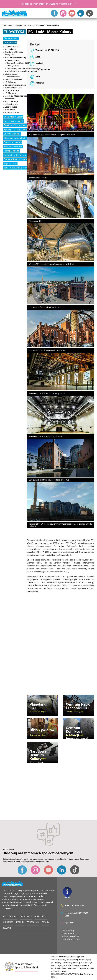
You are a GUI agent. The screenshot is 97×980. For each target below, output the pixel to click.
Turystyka (18, 25)
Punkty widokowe (12, 112)
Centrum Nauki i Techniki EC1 (19, 63)
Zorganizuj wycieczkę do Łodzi (18, 159)
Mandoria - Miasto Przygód (16, 96)
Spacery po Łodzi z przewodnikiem (20, 130)
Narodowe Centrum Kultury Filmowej (22, 71)
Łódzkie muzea (11, 107)
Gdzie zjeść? (41, 916)
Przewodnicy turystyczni (15, 155)
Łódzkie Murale (11, 74)
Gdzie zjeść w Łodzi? (13, 121)
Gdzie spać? (26, 916)
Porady (45, 922)
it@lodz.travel (71, 923)
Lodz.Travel (7, 25)
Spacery (20, 922)
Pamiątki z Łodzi (12, 151)
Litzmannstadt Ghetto (14, 79)
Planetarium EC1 (14, 60)
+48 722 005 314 (75, 906)
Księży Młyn (10, 55)
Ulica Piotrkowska (12, 47)
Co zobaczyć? (30, 25)
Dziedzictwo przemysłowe (15, 85)
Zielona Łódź (10, 99)
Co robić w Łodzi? (12, 134)
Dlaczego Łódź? (11, 38)
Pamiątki (8, 928)
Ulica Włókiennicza (12, 77)
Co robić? (8, 922)
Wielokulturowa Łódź (13, 88)
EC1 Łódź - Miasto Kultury (48, 25)
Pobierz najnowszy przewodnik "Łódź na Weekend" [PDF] (47, 4)
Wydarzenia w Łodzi (13, 147)
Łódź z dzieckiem (12, 90)
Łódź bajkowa (11, 93)
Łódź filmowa (10, 82)
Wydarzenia (33, 922)
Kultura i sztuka (11, 104)
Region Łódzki (10, 164)
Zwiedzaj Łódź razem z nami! (17, 125)
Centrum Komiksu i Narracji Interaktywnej (24, 68)
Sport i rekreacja (11, 101)
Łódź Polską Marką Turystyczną (19, 168)
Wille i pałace (10, 110)
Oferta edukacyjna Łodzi (15, 138)
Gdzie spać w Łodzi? (13, 117)
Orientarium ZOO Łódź (14, 52)
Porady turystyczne (13, 142)
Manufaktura (10, 49)
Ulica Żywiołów (13, 66)
